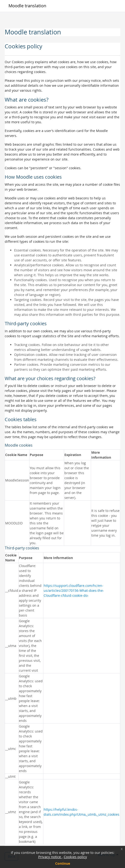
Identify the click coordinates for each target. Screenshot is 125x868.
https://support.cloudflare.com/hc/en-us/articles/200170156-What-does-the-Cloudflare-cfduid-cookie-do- (74, 590)
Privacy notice (50, 857)
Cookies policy (75, 857)
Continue (63, 863)
